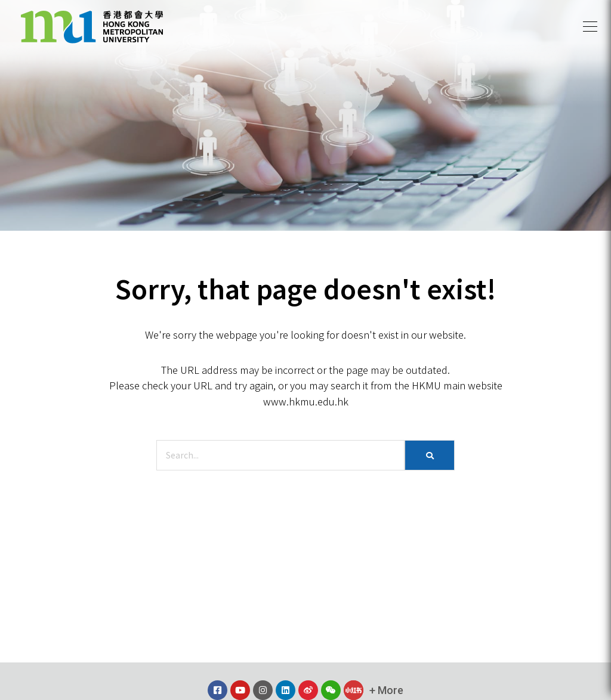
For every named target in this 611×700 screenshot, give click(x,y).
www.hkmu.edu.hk (306, 401)
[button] (590, 27)
